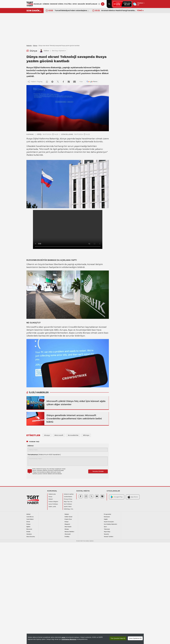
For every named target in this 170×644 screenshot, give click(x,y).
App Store (133, 497)
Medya (67, 529)
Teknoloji (107, 529)
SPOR (75, 4)
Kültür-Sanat (68, 517)
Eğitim (28, 527)
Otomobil (68, 534)
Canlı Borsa (30, 517)
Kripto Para (68, 519)
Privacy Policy (68, 499)
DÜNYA (61, 4)
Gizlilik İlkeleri (68, 497)
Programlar (107, 514)
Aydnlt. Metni (68, 507)
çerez (63, 637)
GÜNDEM (46, 4)
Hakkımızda (52, 494)
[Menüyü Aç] (99, 4)
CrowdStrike (75, 327)
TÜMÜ (140, 10)
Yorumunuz (44, 454)
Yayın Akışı (107, 532)
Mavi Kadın (68, 527)
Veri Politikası (68, 504)
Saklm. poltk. (52, 507)
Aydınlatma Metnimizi (69, 639)
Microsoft (45, 149)
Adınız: (31, 446)
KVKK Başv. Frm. (69, 509)
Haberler (29, 46)
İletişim (51, 499)
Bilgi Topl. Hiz (68, 502)
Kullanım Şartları (69, 494)
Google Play (117, 497)
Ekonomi (29, 529)
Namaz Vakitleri (69, 532)
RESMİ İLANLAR (91, 4)
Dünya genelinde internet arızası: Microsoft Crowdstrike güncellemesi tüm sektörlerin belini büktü (74, 419)
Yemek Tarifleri (109, 537)
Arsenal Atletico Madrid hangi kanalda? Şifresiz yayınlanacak (119, 10)
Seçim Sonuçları (109, 522)
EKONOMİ (54, 4)
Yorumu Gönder (98, 471)
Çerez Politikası (53, 504)
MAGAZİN (81, 4)
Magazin (67, 524)
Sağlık (106, 519)
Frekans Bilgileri (53, 502)
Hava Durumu (31, 537)
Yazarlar (106, 534)
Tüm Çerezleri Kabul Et (118, 638)
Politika (67, 537)
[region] (85, 639)
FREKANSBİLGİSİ (127, 4)
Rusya (29, 139)
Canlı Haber (30, 519)
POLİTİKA (68, 4)
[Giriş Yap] (103, 4)
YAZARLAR (38, 4)
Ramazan (107, 517)
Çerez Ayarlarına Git (135, 638)
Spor (105, 527)
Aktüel (28, 514)
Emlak (28, 532)
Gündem (29, 534)
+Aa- (81, 82)
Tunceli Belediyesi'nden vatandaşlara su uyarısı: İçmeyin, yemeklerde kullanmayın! (72, 10)
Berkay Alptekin (59, 51)
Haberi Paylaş (35, 82)
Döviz (28, 522)
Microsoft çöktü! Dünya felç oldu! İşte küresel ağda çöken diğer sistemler (76, 403)
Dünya (35, 46)
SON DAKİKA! (34, 11)
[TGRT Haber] (30, 4)
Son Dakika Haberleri (110, 524)
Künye (50, 497)
